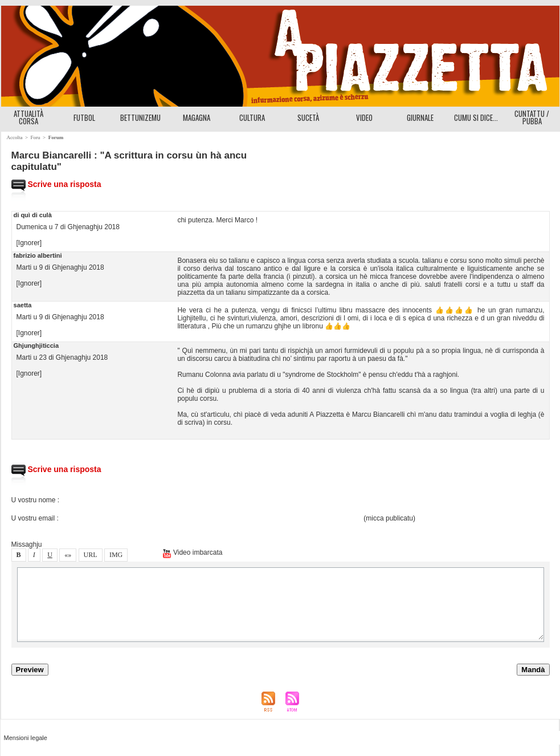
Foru (36, 137)
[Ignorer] (29, 243)
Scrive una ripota (56, 184)
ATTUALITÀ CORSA (28, 117)
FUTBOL (84, 117)
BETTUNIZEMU (140, 117)
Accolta (15, 137)
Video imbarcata (193, 552)
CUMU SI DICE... (476, 117)
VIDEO (364, 117)
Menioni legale (26, 738)
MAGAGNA (197, 117)
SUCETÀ (308, 117)
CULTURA (252, 117)
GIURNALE (420, 117)
